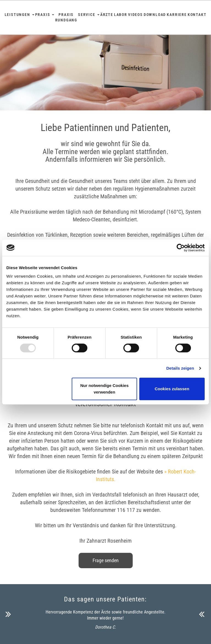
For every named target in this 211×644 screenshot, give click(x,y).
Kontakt (197, 15)
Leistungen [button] (20, 15)
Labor (121, 15)
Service (89, 15)
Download (155, 15)
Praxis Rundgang (66, 17)
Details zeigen (180, 368)
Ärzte (107, 15)
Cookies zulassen (172, 389)
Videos (135, 15)
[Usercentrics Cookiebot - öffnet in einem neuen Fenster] (181, 248)
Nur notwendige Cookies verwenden (104, 389)
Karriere (177, 15)
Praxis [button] (45, 15)
